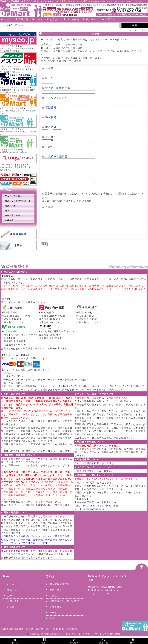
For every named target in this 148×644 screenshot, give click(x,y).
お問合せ (110, 19)
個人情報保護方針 (140, 5)
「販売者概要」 (93, 472)
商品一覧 (23, 19)
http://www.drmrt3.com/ (108, 595)
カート (39, 19)
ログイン (51, 5)
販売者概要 (75, 5)
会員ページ (63, 5)
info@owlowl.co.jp (94, 517)
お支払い (113, 5)
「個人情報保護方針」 (87, 480)
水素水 (18, 245)
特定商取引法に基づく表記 (95, 5)
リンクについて (101, 602)
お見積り (55, 19)
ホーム (8, 19)
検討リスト (92, 19)
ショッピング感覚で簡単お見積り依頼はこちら (69, 39)
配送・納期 (125, 5)
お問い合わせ (14, 610)
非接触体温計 (18, 234)
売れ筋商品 (73, 19)
